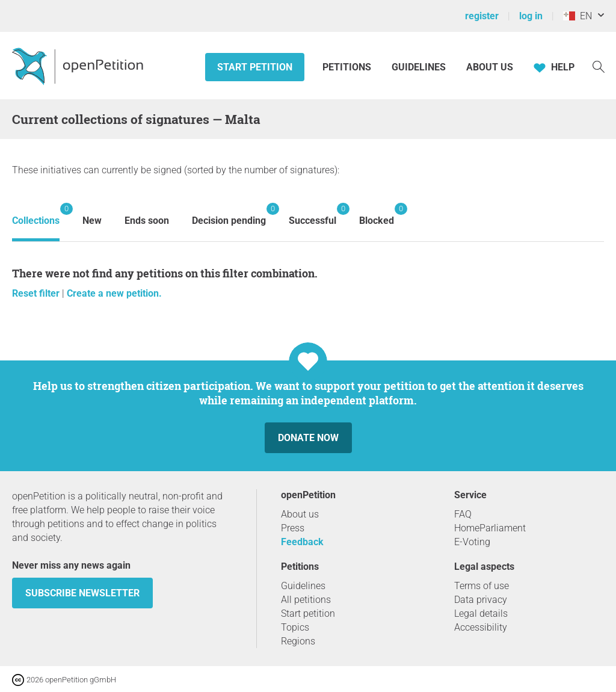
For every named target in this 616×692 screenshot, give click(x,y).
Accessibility (481, 627)
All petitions (306, 600)
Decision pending (229, 215)
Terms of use (482, 586)
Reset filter (37, 293)
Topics (295, 627)
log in (531, 16)
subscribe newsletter (82, 593)
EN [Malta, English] (577, 16)
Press (293, 528)
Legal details (481, 613)
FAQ (463, 514)
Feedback (302, 542)
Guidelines (419, 67)
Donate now (308, 438)
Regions (298, 641)
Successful (313, 215)
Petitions (348, 67)
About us (490, 67)
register (482, 16)
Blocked (377, 215)
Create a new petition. (114, 293)
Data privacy (481, 600)
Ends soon (147, 221)
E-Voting (472, 542)
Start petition (255, 67)
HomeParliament (490, 528)
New (92, 221)
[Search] (599, 66)
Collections (36, 215)
